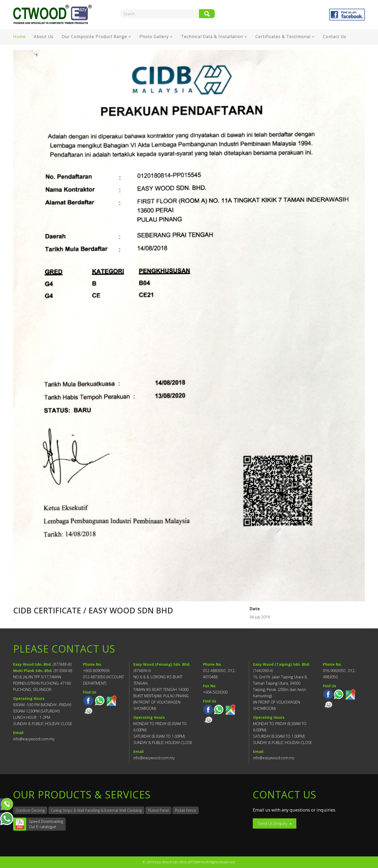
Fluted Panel (158, 810)
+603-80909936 (96, 671)
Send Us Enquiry (273, 823)
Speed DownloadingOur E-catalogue (46, 824)
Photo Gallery (154, 37)
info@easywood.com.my (34, 739)
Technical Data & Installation (213, 37)
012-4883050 (214, 671)
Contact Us (335, 37)
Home (19, 37)
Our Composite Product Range (94, 37)
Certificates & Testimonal (283, 37)
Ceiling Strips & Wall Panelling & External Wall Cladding (96, 810)
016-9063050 (334, 671)
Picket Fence (186, 810)
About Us (44, 37)
